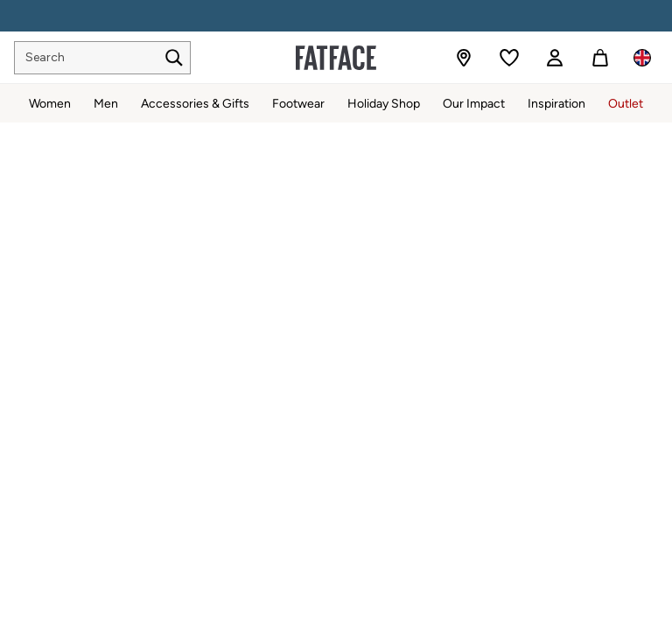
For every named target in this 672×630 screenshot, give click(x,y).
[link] (555, 58)
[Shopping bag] (600, 58)
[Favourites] (509, 58)
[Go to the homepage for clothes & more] (336, 58)
